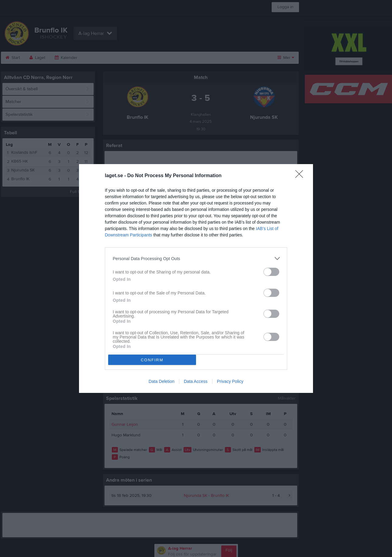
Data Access (196, 381)
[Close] (301, 176)
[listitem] (196, 258)
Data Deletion (162, 381)
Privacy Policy (230, 381)
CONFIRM (152, 360)
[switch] (271, 272)
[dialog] (196, 278)
